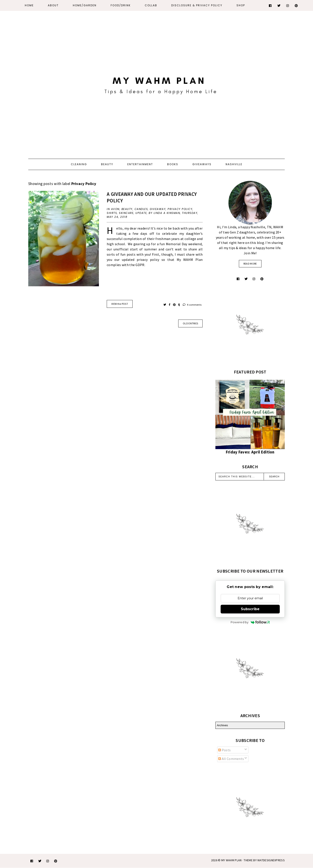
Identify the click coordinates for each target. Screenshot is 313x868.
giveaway (158, 209)
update (141, 213)
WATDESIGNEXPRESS (271, 860)
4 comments (192, 305)
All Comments (231, 759)
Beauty (107, 164)
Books (173, 164)
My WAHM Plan (232, 860)
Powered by (250, 622)
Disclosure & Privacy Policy (197, 5)
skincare (126, 213)
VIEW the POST (120, 304)
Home (29, 5)
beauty (127, 209)
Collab (151, 5)
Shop (241, 5)
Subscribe (250, 609)
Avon (115, 209)
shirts (112, 213)
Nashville (234, 164)
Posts (224, 750)
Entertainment (140, 164)
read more (250, 264)
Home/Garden (85, 5)
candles (141, 209)
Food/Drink (121, 5)
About (53, 5)
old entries (190, 323)
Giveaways (202, 164)
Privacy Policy (180, 209)
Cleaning (79, 164)
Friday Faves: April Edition (250, 452)
